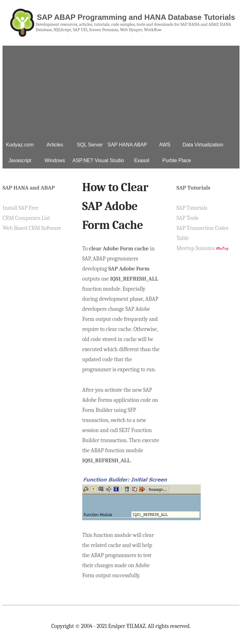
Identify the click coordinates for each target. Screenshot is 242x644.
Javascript (20, 160)
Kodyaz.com (20, 145)
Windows (55, 160)
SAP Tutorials (192, 208)
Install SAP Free (20, 208)
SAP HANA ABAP (127, 145)
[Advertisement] (121, 90)
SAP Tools (187, 218)
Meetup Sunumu (196, 248)
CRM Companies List (26, 218)
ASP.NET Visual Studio (98, 160)
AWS (165, 145)
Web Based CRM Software (32, 228)
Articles (55, 145)
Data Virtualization (203, 145)
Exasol (142, 160)
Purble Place (177, 160)
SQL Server (90, 145)
